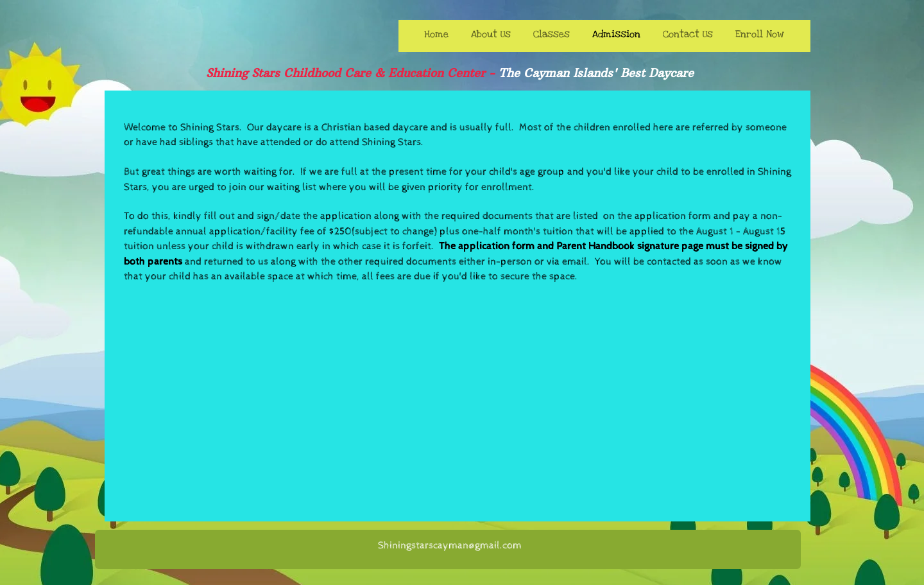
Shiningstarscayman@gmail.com (450, 546)
